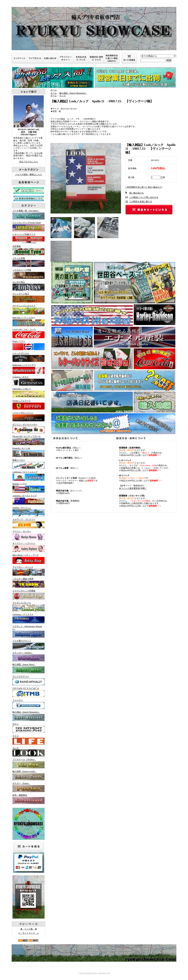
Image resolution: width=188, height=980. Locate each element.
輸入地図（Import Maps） (28, 668)
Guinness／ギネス (28, 381)
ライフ (28, 740)
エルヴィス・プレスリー (28, 523)
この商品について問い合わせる (144, 197)
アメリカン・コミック (28, 571)
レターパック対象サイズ (28, 238)
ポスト (28, 728)
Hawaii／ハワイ (28, 488)
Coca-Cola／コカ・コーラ (28, 333)
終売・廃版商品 (28, 799)
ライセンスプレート (28, 606)
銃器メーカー (28, 464)
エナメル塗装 (28, 262)
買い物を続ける (136, 193)
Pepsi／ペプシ (28, 345)
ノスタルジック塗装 (28, 274)
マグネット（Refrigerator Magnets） (28, 631)
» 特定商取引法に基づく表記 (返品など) (144, 187)
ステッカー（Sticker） (28, 657)
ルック (28, 752)
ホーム (54, 90)
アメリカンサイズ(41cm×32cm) (28, 226)
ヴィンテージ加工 (28, 298)
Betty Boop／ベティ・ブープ (28, 559)
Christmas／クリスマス (28, 618)
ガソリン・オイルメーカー (28, 428)
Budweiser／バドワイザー (28, 369)
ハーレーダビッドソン (28, 416)
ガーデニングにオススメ (28, 309)
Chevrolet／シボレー (28, 393)
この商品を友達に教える (141, 201)
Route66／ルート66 (28, 452)
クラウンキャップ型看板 (28, 595)
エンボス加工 (28, 286)
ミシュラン (28, 704)
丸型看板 (28, 250)
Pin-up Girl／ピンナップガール (28, 440)
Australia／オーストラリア (28, 500)
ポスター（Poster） (28, 787)
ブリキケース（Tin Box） (28, 763)
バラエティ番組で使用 (28, 583)
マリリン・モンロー (28, 535)
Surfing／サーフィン (28, 511)
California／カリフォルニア (28, 476)
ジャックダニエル (28, 357)
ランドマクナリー (28, 680)
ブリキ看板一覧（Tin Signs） (28, 214)
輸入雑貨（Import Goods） (28, 775)
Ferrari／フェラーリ (28, 404)
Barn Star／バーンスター (28, 321)
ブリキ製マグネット (28, 645)
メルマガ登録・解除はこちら (29, 174)
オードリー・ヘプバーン (28, 547)
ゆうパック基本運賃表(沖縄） (133, 488)
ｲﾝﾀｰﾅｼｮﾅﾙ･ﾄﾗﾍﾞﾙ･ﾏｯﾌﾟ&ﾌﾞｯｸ (28, 692)
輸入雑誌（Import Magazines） (28, 716)
